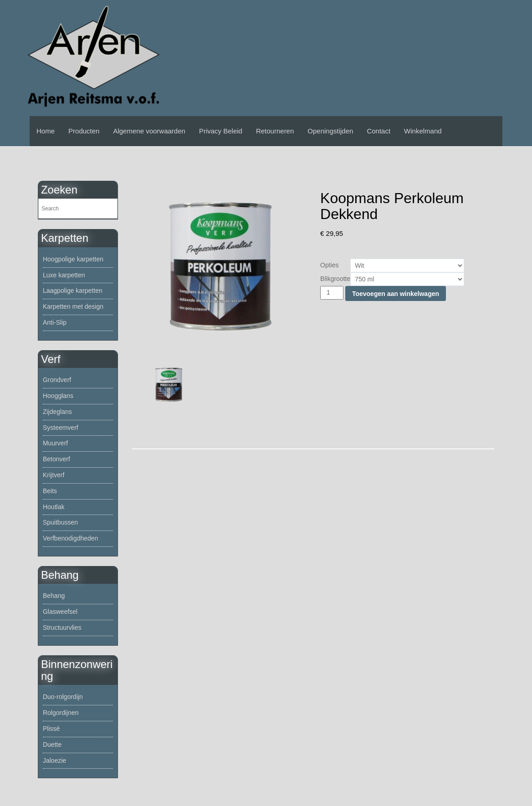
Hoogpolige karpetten (73, 259)
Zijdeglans (57, 412)
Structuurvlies (62, 627)
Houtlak (54, 507)
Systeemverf (61, 428)
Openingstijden (330, 131)
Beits (50, 491)
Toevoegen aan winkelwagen (396, 294)
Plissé (51, 729)
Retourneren (275, 131)
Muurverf (55, 443)
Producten (84, 131)
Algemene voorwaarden (149, 131)
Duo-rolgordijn (63, 697)
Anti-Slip (55, 322)
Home (46, 131)
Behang (54, 596)
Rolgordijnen (61, 713)
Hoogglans (58, 396)
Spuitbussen (60, 522)
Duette (52, 745)
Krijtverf (54, 475)
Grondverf (57, 380)
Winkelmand (423, 131)
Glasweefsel (60, 612)
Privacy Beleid (221, 131)
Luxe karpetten (64, 275)
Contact (379, 131)
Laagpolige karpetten (73, 291)
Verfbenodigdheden (70, 538)
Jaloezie (54, 760)
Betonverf (56, 459)
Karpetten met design (73, 306)
